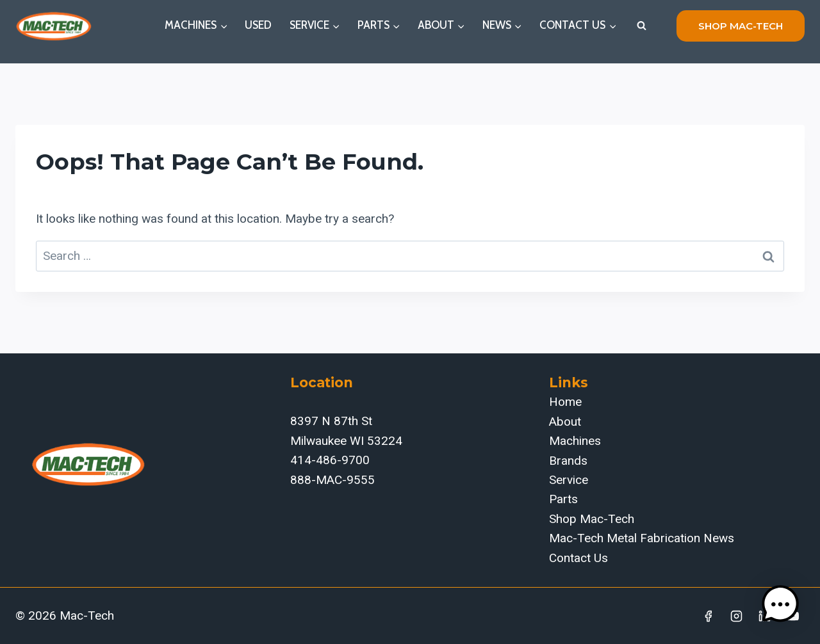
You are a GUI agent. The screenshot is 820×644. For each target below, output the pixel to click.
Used (258, 25)
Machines (575, 441)
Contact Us (578, 558)
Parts (563, 499)
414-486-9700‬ (330, 460)
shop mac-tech (741, 26)
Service (569, 480)
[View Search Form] (641, 26)
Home (565, 402)
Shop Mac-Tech (592, 519)
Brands (568, 461)
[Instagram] (737, 616)
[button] (780, 604)
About (565, 422)
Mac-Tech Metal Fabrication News (642, 538)
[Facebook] (709, 616)
